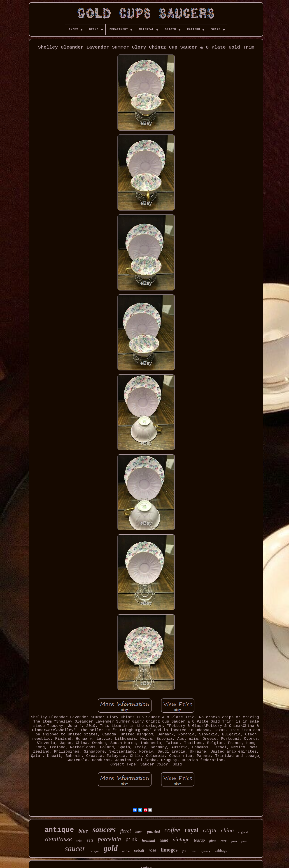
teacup (199, 840)
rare (224, 841)
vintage (181, 839)
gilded (244, 841)
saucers (104, 830)
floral (126, 831)
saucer (75, 848)
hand (164, 840)
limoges (169, 850)
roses (194, 851)
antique (59, 830)
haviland (149, 841)
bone (139, 832)
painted (153, 831)
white (126, 852)
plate (213, 841)
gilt (184, 851)
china (227, 830)
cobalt (139, 850)
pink (132, 840)
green (234, 841)
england (243, 832)
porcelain (109, 839)
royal (192, 830)
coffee (172, 830)
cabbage (221, 850)
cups (210, 830)
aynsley (206, 851)
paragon (94, 851)
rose (152, 850)
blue (83, 831)
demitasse (58, 839)
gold (111, 848)
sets (90, 840)
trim (79, 841)
